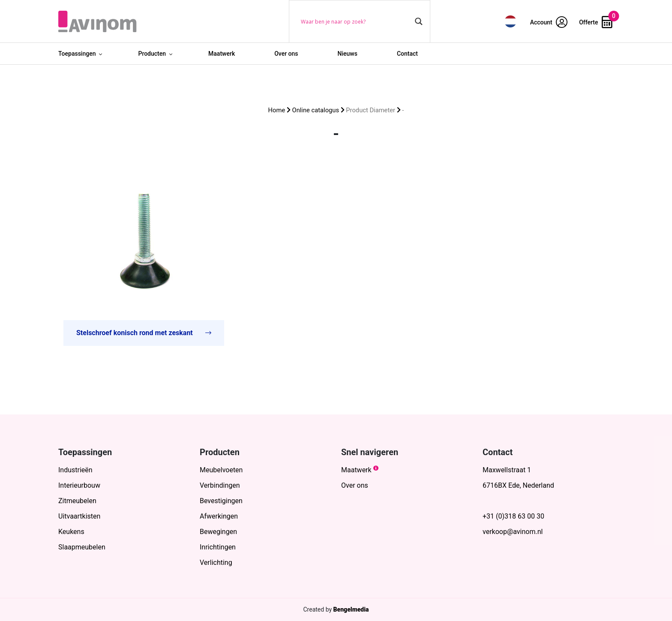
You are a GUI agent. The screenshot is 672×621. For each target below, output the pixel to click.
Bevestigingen (221, 501)
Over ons (286, 54)
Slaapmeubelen (82, 547)
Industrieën (75, 470)
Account (549, 22)
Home (277, 110)
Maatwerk (222, 54)
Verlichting (216, 562)
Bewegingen (218, 532)
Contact (407, 54)
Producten (152, 54)
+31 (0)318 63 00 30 (513, 516)
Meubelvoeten (221, 470)
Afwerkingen (219, 516)
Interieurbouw (79, 485)
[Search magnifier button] (419, 21)
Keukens (71, 532)
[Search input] (356, 21)
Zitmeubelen (77, 501)
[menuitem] (510, 21)
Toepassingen (77, 54)
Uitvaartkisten (79, 516)
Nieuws (348, 54)
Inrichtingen (218, 547)
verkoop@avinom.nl (513, 532)
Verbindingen (220, 485)
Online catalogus (316, 110)
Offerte (596, 22)
